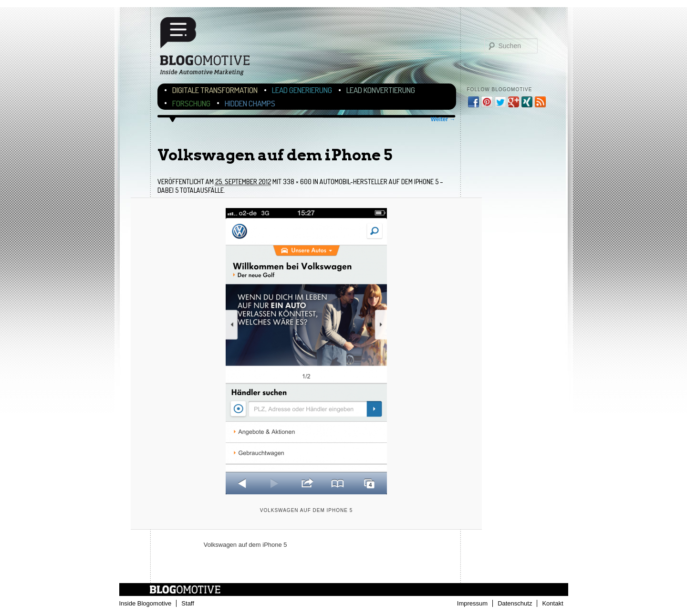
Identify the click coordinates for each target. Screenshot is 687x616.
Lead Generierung (302, 90)
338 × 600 (297, 182)
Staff (188, 603)
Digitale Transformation (215, 90)
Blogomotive (211, 49)
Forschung (191, 103)
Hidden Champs (250, 103)
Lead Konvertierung (381, 90)
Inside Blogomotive (146, 603)
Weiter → (443, 119)
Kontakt (552, 603)
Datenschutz (515, 603)
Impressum (472, 603)
